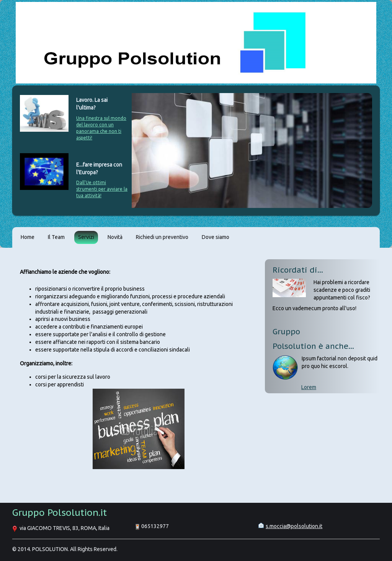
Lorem (309, 387)
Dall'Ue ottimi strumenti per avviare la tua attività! (102, 189)
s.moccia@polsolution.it (294, 526)
